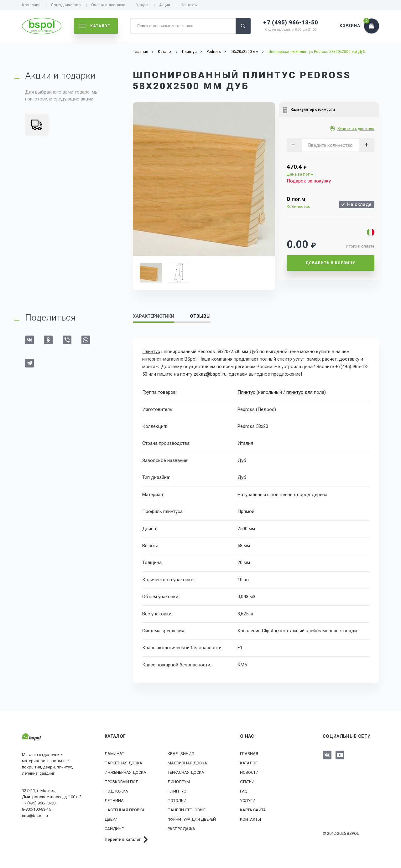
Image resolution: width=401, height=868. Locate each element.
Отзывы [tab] (200, 316)
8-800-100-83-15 (36, 809)
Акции (165, 5)
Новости (249, 772)
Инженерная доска (125, 772)
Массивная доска (187, 763)
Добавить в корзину (330, 263)
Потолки (177, 801)
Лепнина (114, 801)
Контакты (189, 5)
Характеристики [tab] (154, 316)
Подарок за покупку (309, 181)
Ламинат (114, 754)
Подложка (116, 791)
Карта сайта (253, 810)
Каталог (249, 763)
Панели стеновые (187, 810)
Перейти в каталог (123, 839)
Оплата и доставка (108, 5)
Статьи (247, 782)
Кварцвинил (181, 754)
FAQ (244, 791)
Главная (249, 754)
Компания (31, 5)
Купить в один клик (356, 128)
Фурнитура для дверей (192, 819)
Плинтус (151, 352)
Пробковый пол (122, 782)
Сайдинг (114, 829)
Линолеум (179, 782)
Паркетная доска (123, 763)
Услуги (142, 5)
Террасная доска (186, 772)
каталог (95, 26)
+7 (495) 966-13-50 (291, 22)
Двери (111, 819)
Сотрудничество (66, 5)
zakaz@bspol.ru (210, 374)
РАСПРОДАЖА (181, 829)
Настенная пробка (125, 810)
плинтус (295, 392)
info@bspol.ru (35, 815)
